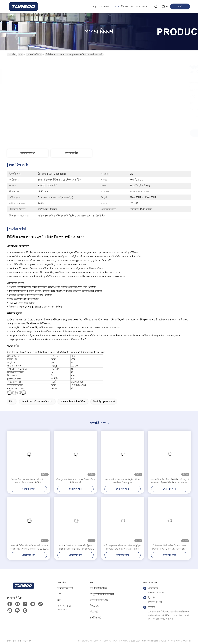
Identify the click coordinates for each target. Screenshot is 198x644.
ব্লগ (132, 6)
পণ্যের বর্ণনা (71, 153)
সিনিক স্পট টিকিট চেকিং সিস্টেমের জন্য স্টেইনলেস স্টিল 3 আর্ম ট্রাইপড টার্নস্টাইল (169, 547)
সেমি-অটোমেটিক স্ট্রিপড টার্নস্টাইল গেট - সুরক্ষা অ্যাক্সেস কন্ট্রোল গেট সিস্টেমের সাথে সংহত (169, 481)
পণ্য (117, 6)
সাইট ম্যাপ (27, 641)
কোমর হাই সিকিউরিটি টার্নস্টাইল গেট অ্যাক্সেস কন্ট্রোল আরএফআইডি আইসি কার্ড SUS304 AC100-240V (29, 547)
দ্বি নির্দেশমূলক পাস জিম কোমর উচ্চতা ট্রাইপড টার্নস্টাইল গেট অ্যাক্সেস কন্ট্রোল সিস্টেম (122, 547)
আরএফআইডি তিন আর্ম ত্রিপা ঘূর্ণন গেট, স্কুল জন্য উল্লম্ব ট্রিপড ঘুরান (122, 481)
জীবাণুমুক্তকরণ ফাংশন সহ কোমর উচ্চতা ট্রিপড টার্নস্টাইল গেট (76, 481)
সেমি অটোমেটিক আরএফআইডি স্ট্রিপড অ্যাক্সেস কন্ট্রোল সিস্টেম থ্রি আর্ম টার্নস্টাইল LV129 (76, 547)
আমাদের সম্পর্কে (106, 6)
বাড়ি (94, 6)
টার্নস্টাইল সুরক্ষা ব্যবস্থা (104, 401)
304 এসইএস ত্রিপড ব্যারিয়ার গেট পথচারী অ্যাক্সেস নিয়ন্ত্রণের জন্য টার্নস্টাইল (29, 481)
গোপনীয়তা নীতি (14, 641)
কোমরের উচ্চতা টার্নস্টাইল (72, 401)
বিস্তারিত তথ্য (28, 153)
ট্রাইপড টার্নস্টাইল (34, 55)
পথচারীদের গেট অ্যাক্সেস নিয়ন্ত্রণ (37, 401)
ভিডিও (125, 6)
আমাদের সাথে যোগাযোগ (143, 6)
